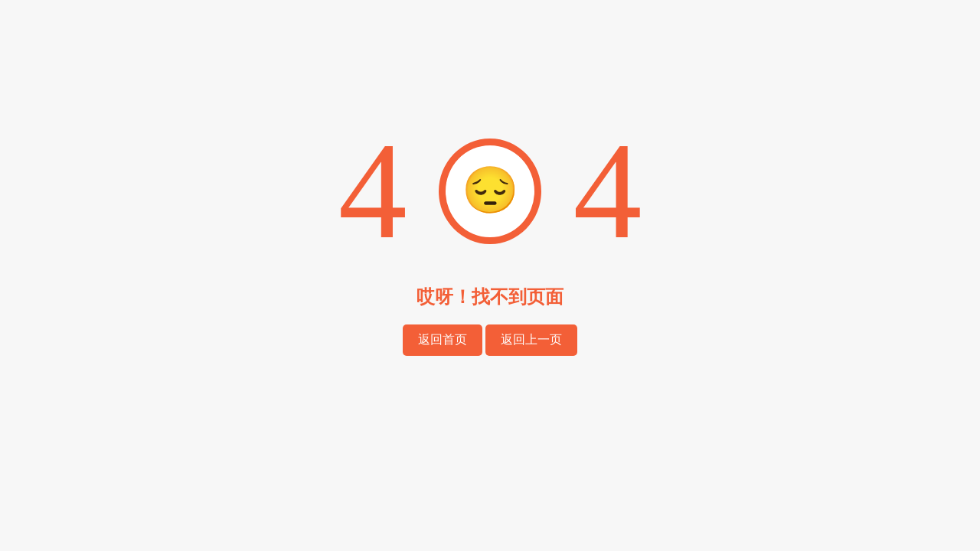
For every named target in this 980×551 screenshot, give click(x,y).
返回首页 (443, 339)
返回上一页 (531, 339)
